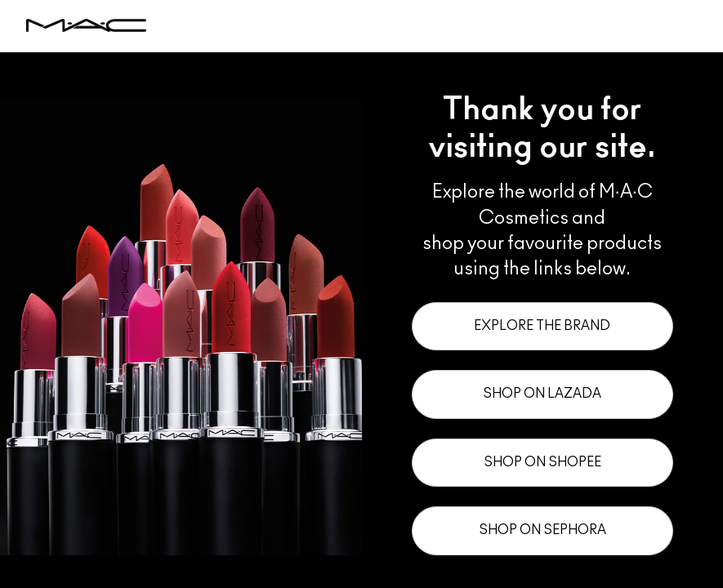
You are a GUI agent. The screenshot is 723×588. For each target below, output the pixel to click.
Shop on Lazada (542, 394)
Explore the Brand (542, 326)
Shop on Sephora (542, 530)
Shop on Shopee (542, 462)
